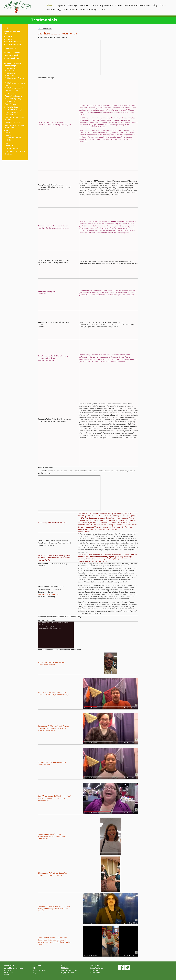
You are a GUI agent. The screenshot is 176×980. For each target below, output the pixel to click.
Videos (118, 5)
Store (102, 10)
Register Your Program (13, 96)
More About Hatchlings (13, 109)
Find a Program (11, 104)
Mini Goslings (10, 101)
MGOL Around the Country (137, 5)
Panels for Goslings (13, 90)
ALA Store (10, 135)
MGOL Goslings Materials (14, 88)
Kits (6, 143)
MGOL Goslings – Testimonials (11, 74)
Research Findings (12, 112)
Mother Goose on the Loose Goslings (13, 64)
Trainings (72, 5)
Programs (60, 5)
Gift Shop (8, 154)
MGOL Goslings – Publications (11, 69)
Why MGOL (8, 36)
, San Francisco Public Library (52, 729)
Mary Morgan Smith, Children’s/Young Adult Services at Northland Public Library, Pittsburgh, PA (54, 798)
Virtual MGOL (71, 10)
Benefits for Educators (13, 45)
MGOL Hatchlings (88, 10)
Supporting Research (102, 5)
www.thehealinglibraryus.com (48, 594)
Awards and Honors (12, 53)
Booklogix (10, 146)
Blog (155, 5)
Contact (164, 5)
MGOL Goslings (54, 10)
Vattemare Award (11, 55)
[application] (56, 635)
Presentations (10, 93)
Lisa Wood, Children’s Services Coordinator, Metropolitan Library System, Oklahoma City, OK (54, 909)
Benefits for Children (12, 42)
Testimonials (10, 49)
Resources (85, 5)
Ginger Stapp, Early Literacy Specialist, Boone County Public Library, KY (52, 874)
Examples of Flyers (13, 122)
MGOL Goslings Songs (13, 99)
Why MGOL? (9, 39)
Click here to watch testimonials (58, 33)
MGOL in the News (11, 58)
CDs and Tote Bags (12, 148)
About (50, 5)
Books (7, 133)
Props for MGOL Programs (15, 151)
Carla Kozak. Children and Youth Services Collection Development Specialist (53, 727)
